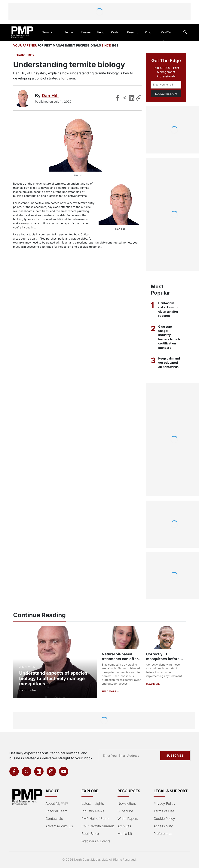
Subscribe (125, 811)
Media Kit (125, 834)
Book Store (90, 834)
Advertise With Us (59, 826)
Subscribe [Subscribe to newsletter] (175, 756)
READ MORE (109, 691)
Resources (133, 37)
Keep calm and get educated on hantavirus (169, 363)
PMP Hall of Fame (95, 819)
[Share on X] (124, 98)
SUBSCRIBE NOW (166, 94)
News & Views (47, 37)
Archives (124, 826)
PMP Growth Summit (98, 826)
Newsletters (127, 803)
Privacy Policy (164, 803)
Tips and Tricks (24, 55)
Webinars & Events (96, 841)
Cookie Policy (164, 819)
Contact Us (54, 819)
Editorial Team (56, 811)
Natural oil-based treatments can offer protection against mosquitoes (120, 661)
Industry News (93, 811)
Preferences (163, 834)
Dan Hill (50, 96)
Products (149, 37)
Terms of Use (164, 811)
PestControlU (168, 37)
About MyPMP (57, 803)
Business (86, 37)
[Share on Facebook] (117, 98)
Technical (69, 37)
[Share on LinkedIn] (132, 98)
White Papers (128, 819)
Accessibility (163, 826)
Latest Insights (93, 803)
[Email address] (166, 85)
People (101, 37)
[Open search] (185, 32)
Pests (115, 32)
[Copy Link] (139, 98)
